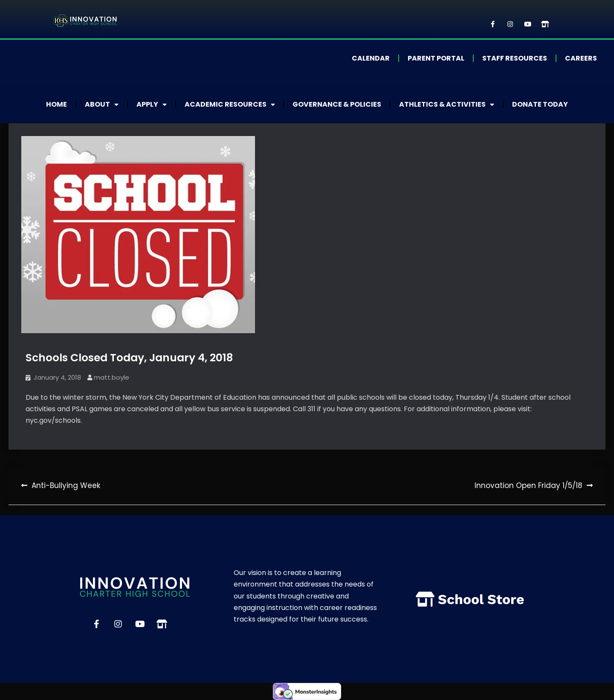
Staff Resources (515, 58)
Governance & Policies (337, 104)
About (102, 105)
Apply (152, 105)
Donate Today (540, 104)
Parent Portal (436, 58)
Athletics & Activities (447, 105)
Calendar (371, 58)
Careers (581, 58)
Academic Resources (230, 105)
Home (56, 104)
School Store (481, 599)
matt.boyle (112, 377)
